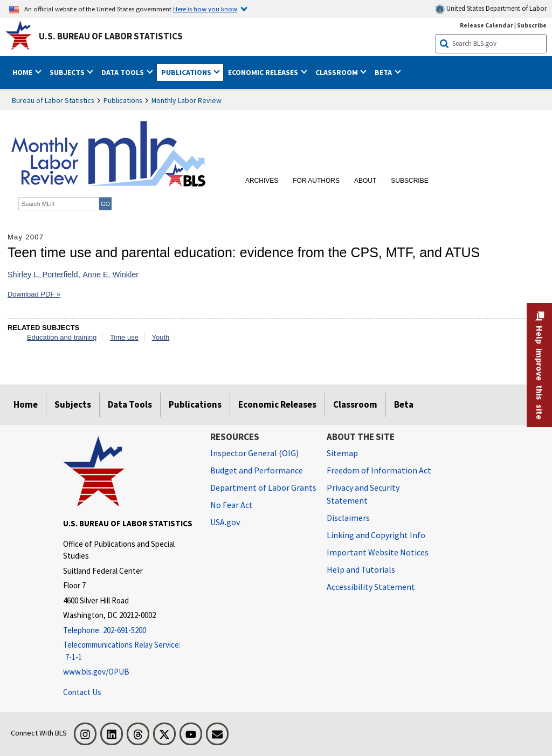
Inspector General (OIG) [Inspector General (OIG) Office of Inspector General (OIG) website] (254, 453)
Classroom (355, 404)
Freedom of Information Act (379, 470)
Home (26, 404)
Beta (404, 404)
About (365, 181)
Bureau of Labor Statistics (53, 100)
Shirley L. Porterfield (43, 274)
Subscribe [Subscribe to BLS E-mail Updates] (532, 25)
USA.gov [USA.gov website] (225, 522)
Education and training (62, 337)
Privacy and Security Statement (363, 494)
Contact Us (82, 692)
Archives (262, 181)
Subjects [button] (68, 72)
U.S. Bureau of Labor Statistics (111, 36)
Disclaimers (348, 518)
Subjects (73, 404)
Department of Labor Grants (263, 487)
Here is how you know (205, 9)
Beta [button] (384, 72)
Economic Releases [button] (264, 72)
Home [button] (23, 72)
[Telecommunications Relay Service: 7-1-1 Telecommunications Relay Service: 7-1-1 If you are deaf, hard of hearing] (129, 651)
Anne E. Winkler (111, 274)
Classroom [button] (337, 72)
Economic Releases (277, 404)
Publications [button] (187, 72)
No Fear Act (232, 505)
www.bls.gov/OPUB (96, 672)
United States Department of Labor (491, 9)
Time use (124, 337)
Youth (161, 337)
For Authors (316, 181)
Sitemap (342, 453)
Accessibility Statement (371, 587)
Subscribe (409, 181)
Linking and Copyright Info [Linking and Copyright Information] (376, 535)
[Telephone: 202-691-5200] (129, 631)
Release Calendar (487, 25)
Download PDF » (34, 294)
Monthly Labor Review (187, 100)
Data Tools (130, 404)
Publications (123, 100)
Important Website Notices (378, 552)
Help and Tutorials (361, 569)
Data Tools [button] (123, 72)
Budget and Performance (257, 470)
